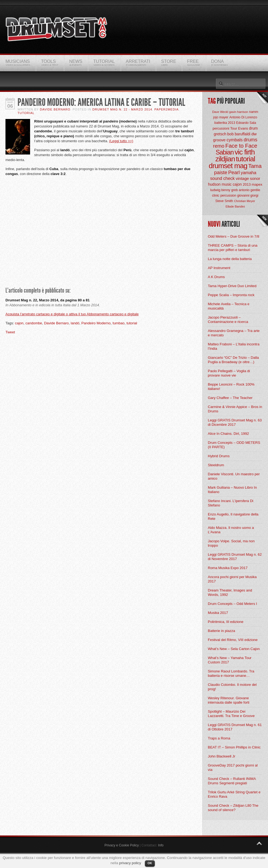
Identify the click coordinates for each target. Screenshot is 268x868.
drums (250, 140)
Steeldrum (216, 465)
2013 (247, 184)
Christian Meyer (245, 201)
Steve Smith (224, 201)
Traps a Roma (219, 738)
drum (254, 128)
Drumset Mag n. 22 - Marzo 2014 (122, 109)
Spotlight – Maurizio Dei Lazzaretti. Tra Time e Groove (231, 714)
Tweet (10, 332)
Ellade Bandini (235, 206)
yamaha (248, 173)
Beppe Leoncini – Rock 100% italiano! (231, 387)
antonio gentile (249, 190)
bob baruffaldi (239, 134)
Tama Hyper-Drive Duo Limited (232, 286)
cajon (19, 323)
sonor (255, 178)
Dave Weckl (220, 112)
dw (254, 134)
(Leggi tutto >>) (121, 141)
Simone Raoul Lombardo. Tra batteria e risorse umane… (231, 673)
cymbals (235, 140)
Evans (243, 128)
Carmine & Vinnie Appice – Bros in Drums (235, 409)
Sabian (225, 152)
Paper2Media (167, 109)
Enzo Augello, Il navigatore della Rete (233, 516)
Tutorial (26, 113)
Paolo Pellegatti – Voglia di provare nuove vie (229, 373)
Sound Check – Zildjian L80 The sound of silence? (233, 808)
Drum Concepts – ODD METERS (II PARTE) (234, 445)
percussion (228, 196)
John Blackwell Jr (222, 756)
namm (254, 112)
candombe (34, 323)
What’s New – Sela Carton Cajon (234, 649)
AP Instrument (219, 268)
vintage (242, 178)
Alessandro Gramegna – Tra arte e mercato (234, 333)
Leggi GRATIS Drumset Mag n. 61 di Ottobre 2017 (235, 727)
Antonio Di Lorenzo (243, 117)
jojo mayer (221, 117)
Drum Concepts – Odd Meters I (232, 604)
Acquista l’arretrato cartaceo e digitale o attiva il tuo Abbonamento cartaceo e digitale (72, 314)
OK (150, 863)
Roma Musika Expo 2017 (228, 568)
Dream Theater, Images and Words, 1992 (230, 592)
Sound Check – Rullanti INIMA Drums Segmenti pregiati (232, 781)
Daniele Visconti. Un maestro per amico (234, 476)
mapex (257, 184)
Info (161, 845)
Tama (255, 166)
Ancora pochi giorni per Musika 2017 (232, 579)
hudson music (220, 184)
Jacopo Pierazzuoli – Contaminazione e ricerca (228, 320)
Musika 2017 (218, 613)
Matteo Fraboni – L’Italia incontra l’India (234, 346)
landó (75, 323)
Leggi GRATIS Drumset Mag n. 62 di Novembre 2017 (235, 557)
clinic (216, 196)
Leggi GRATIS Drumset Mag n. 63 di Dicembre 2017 (235, 422)
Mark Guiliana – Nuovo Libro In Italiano (232, 490)
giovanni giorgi (248, 196)
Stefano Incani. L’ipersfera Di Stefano (231, 503)
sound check (223, 178)
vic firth (245, 152)
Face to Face (241, 146)
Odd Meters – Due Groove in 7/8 (234, 236)
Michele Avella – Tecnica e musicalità (229, 306)
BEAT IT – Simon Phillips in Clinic (234, 747)
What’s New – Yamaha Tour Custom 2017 (230, 660)
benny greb (229, 190)
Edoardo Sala (246, 123)
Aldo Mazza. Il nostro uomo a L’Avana (231, 530)
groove (219, 140)
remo (219, 146)
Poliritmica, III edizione (226, 622)
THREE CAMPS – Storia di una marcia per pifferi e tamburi (233, 248)
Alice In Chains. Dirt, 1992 (228, 434)
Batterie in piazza (222, 631)
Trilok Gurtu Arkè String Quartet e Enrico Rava (234, 794)
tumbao (119, 323)
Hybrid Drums (219, 456)
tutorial (132, 323)
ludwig (215, 190)
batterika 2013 (225, 123)
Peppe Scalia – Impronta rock (231, 295)
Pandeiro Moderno (96, 323)
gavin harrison (239, 112)
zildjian (225, 159)
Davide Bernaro (55, 109)
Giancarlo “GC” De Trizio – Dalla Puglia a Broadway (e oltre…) (233, 360)
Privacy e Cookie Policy (122, 845)
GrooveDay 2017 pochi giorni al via (233, 767)
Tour (234, 128)
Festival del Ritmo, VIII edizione (233, 640)
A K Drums (216, 277)
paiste (221, 173)
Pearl (234, 173)
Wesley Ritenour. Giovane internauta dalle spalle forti (229, 700)
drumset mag (228, 166)
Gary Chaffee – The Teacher (230, 398)
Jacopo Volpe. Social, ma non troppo (231, 543)
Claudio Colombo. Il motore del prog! (232, 687)
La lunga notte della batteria (230, 259)
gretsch (220, 134)
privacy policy (130, 863)
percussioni (221, 129)
